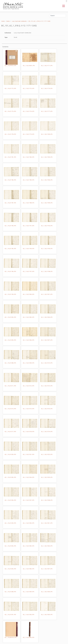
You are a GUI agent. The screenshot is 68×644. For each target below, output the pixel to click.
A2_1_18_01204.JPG (47, 317)
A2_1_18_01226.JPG (10, 500)
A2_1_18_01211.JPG (10, 386)
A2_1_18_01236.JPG (29, 569)
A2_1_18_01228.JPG (47, 500)
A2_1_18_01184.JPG (10, 180)
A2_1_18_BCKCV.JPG (11, 637)
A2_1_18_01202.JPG (10, 317)
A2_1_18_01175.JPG (10, 111)
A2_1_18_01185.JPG (29, 180)
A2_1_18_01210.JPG (47, 363)
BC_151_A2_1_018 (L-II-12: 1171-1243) (39, 21)
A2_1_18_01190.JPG (10, 226)
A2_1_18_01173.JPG (29, 88)
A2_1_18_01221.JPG (29, 454)
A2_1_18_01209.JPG (29, 363)
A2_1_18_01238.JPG (10, 592)
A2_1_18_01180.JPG (47, 134)
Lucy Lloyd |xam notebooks (19, 21)
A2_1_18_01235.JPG (10, 569)
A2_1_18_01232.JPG (10, 546)
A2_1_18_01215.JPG (29, 409)
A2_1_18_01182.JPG (29, 157)
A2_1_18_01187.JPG (10, 203)
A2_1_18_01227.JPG (29, 500)
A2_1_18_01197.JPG (29, 271)
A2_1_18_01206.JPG (29, 340)
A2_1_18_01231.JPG (47, 523)
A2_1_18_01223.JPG (10, 477)
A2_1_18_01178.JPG (10, 134)
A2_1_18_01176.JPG (29, 111)
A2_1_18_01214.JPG (10, 409)
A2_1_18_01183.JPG (47, 157)
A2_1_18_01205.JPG (10, 340)
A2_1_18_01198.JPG (47, 271)
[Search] (58, 16)
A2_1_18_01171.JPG (47, 66)
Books (8, 21)
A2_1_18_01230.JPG (29, 523)
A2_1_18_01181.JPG (10, 157)
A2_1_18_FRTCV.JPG (10, 66)
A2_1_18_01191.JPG (29, 226)
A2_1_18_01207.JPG (47, 340)
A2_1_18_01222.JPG (47, 454)
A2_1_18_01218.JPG (29, 432)
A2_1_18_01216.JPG (47, 409)
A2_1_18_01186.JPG (47, 180)
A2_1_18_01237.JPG (47, 569)
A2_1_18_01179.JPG (29, 134)
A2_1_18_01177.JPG (47, 111)
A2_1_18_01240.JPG (47, 592)
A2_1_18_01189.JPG (47, 203)
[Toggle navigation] (64, 6)
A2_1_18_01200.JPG (29, 294)
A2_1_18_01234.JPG (47, 546)
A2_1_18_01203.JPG (29, 317)
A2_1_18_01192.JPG (47, 226)
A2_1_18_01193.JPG (10, 249)
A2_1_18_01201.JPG (47, 294)
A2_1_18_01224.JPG (29, 477)
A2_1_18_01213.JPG (47, 386)
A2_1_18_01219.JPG (47, 432)
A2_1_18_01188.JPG (29, 203)
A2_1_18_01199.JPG (10, 294)
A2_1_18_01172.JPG (10, 88)
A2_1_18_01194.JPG (29, 249)
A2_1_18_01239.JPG (29, 592)
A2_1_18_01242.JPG (29, 615)
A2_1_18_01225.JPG (47, 477)
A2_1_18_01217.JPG (10, 432)
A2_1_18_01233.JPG (29, 546)
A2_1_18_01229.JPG (10, 523)
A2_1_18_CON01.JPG (29, 66)
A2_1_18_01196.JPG (10, 271)
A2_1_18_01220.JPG (10, 454)
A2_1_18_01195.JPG (47, 249)
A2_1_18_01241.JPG (10, 615)
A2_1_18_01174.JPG (47, 88)
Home (3, 21)
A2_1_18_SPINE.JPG (29, 637)
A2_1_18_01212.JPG (29, 386)
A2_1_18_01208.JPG (10, 363)
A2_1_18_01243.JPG (47, 615)
